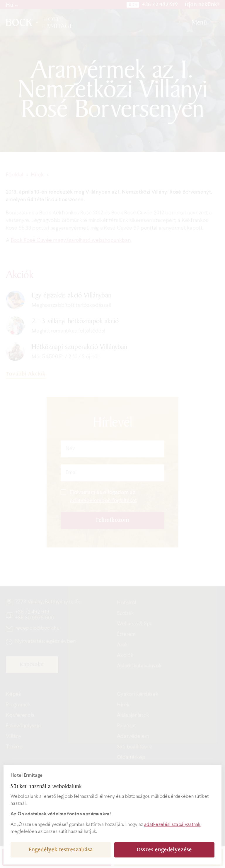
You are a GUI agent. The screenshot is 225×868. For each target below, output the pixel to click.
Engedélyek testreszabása (61, 850)
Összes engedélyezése (164, 850)
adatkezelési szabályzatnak (172, 825)
